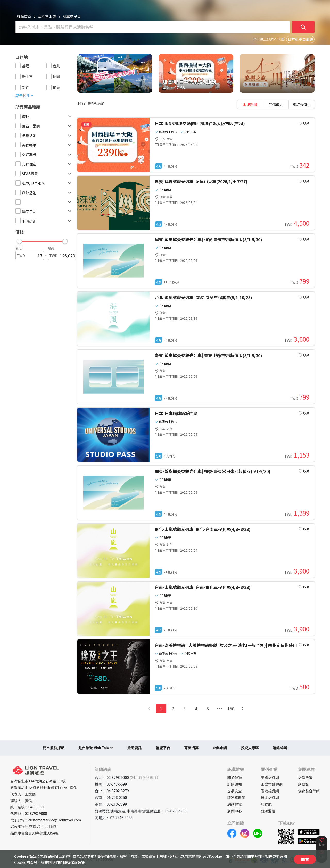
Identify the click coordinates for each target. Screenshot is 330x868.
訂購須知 (235, 784)
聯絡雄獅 (280, 748)
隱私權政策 (236, 798)
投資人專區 (250, 748)
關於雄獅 (235, 778)
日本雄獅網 (270, 798)
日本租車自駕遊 (300, 40)
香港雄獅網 (270, 791)
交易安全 (235, 791)
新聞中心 (235, 811)
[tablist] (276, 105)
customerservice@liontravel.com (55, 820)
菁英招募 (191, 748)
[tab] (250, 105)
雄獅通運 (268, 811)
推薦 (86, 124)
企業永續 (220, 748)
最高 (51, 248)
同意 (305, 859)
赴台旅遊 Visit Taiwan (96, 748)
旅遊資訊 (135, 748)
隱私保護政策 (74, 862)
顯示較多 (25, 96)
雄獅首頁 (24, 16)
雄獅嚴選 (305, 778)
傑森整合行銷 (309, 791)
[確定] (303, 27)
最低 (19, 248)
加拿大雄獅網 (272, 784)
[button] (42, 240)
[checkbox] (18, 66)
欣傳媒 (303, 784)
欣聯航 (266, 804)
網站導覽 (235, 804)
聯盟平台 (163, 748)
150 (231, 709)
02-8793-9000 (36, 814)
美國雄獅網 (270, 778)
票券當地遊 (47, 16)
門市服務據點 (54, 748)
